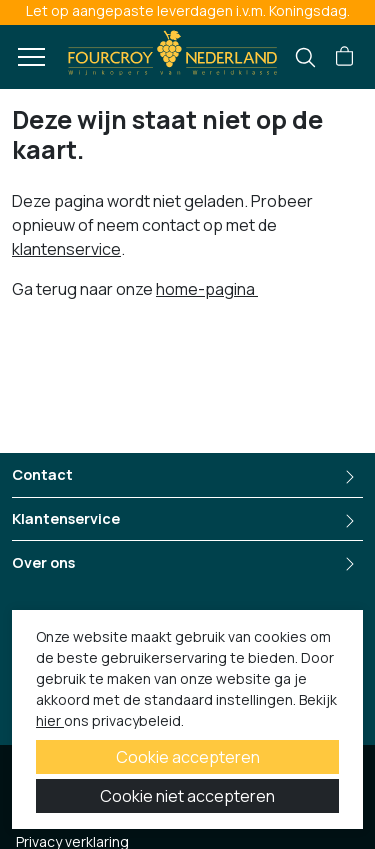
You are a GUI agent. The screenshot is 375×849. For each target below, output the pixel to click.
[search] (305, 57)
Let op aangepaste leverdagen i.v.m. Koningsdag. (188, 10)
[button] (344, 57)
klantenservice (66, 249)
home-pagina (207, 289)
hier (50, 720)
